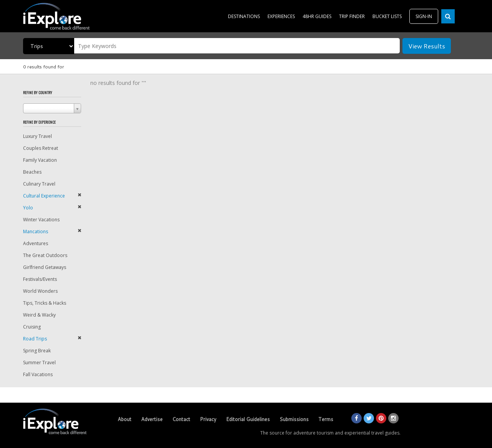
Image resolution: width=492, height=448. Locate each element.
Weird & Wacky (39, 315)
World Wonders (40, 291)
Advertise (152, 419)
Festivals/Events (40, 279)
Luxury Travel (37, 136)
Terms (326, 419)
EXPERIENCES (281, 16)
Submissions (294, 419)
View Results (427, 46)
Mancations (36, 231)
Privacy (208, 419)
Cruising (32, 327)
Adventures (36, 243)
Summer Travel (39, 363)
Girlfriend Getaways (45, 267)
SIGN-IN (424, 16)
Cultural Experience (44, 196)
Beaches (32, 172)
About (125, 419)
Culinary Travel (39, 184)
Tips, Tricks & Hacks (45, 303)
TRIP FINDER (352, 16)
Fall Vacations (38, 374)
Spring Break (37, 351)
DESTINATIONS (244, 16)
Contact (181, 419)
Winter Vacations (41, 220)
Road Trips (35, 339)
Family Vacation (40, 160)
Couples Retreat (41, 148)
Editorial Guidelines (248, 419)
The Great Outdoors (45, 255)
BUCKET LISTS (387, 16)
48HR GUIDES (317, 16)
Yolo (28, 208)
